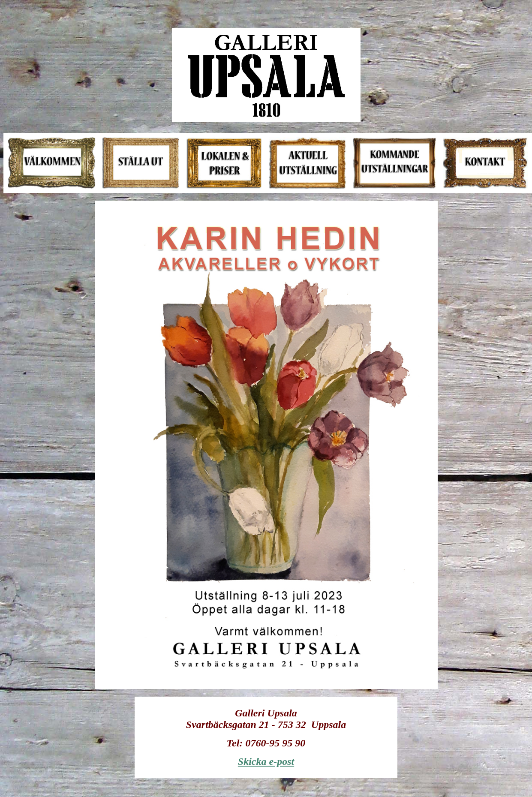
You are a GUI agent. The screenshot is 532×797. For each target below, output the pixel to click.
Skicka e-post (266, 761)
